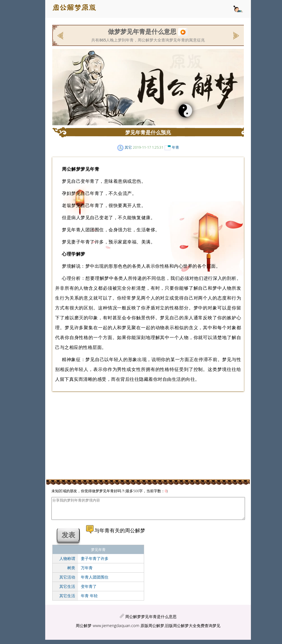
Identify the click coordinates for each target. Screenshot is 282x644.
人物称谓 (67, 563)
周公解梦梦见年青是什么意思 (151, 621)
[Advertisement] (42, 109)
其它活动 (67, 581)
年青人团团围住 (95, 581)
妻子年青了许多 (95, 563)
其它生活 (67, 591)
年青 (175, 147)
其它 (128, 147)
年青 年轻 (89, 600)
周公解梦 (84, 630)
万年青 (87, 572)
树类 (71, 572)
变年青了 (89, 591)
